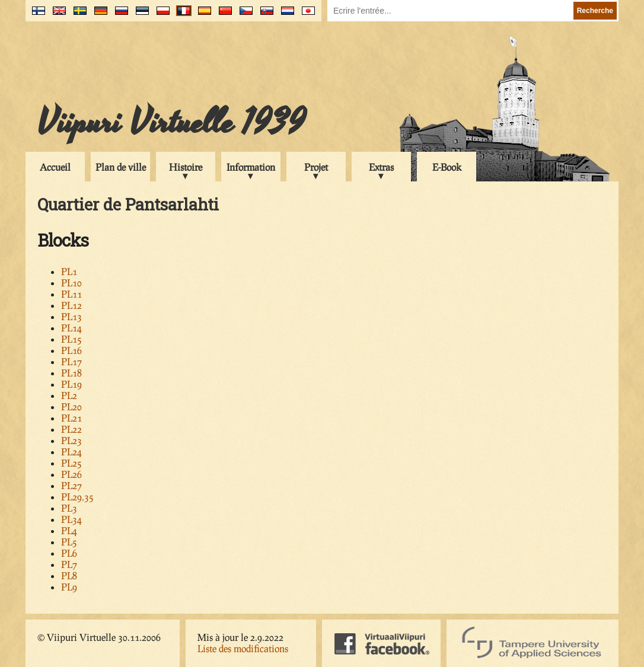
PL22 (71, 429)
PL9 (69, 587)
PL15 (71, 339)
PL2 (69, 395)
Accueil (55, 167)
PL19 (71, 384)
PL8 (69, 575)
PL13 (71, 316)
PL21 (71, 418)
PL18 (71, 373)
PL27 (71, 485)
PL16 (71, 350)
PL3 (69, 508)
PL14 (71, 328)
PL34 (71, 519)
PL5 (69, 542)
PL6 (69, 553)
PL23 (71, 440)
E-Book (447, 167)
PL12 (71, 305)
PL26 (71, 474)
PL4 (69, 530)
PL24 (71, 451)
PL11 (71, 294)
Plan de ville (121, 167)
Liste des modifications (243, 648)
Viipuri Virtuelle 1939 (171, 123)
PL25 (71, 463)
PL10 (71, 283)
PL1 (69, 271)
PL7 (69, 564)
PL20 (71, 406)
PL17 (71, 361)
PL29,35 (77, 497)
